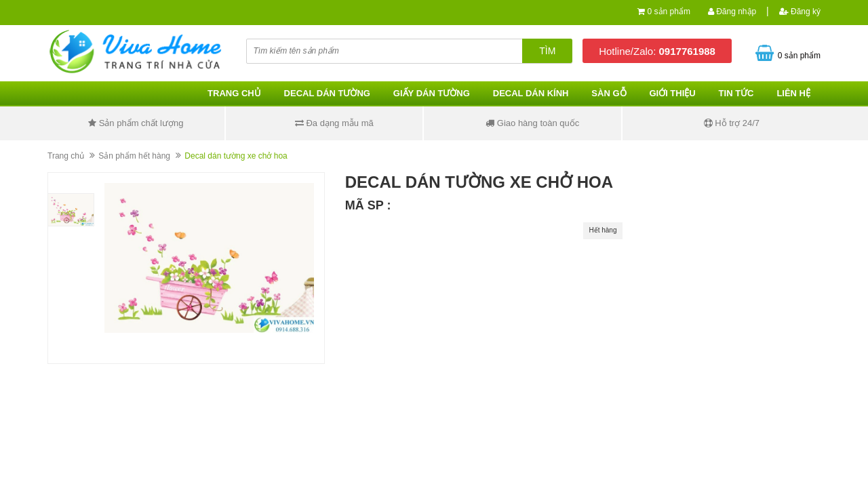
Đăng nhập (732, 12)
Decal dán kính (531, 93)
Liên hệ (793, 93)
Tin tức (736, 93)
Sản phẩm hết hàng (134, 156)
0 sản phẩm (669, 12)
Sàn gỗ (609, 93)
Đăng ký (800, 12)
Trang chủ (234, 93)
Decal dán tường (327, 93)
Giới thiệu (672, 93)
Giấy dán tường (432, 93)
